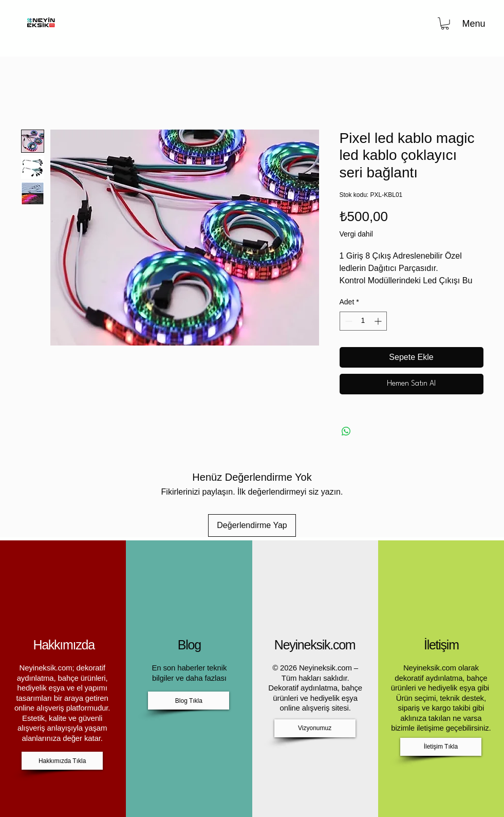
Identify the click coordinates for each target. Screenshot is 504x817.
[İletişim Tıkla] (441, 747)
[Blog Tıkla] (189, 701)
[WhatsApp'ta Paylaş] (346, 431)
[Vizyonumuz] (315, 728)
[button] (445, 24)
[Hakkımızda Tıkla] (62, 761)
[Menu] (473, 24)
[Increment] (379, 321)
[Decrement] (348, 321)
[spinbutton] (363, 321)
